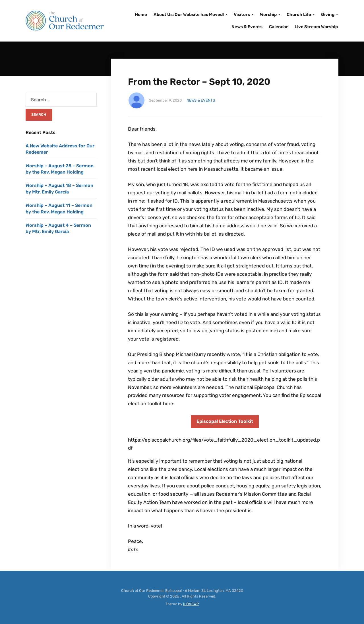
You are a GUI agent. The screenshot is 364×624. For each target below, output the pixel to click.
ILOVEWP (191, 604)
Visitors (242, 15)
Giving (328, 15)
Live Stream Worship (316, 27)
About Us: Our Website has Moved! (189, 15)
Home (141, 15)
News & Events (247, 27)
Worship (268, 15)
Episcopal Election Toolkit (225, 421)
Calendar (279, 27)
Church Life (299, 15)
